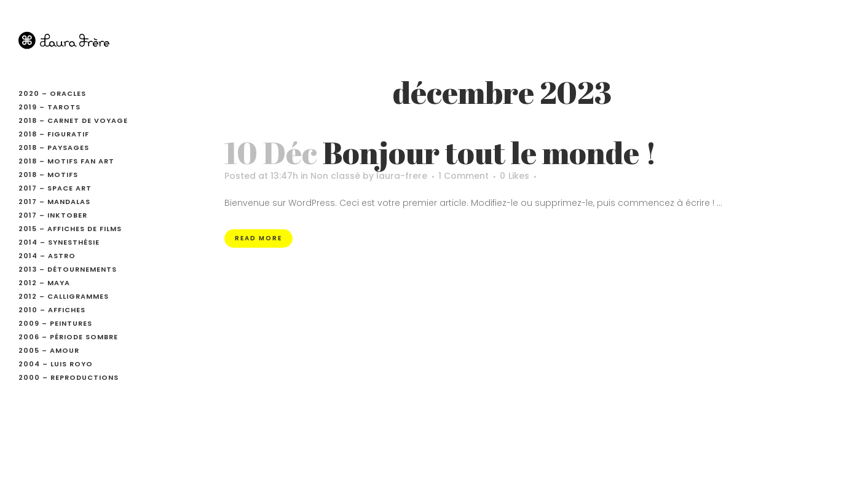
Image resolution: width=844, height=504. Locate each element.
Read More (258, 238)
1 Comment (463, 176)
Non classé (335, 176)
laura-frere (402, 176)
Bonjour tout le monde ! (490, 152)
